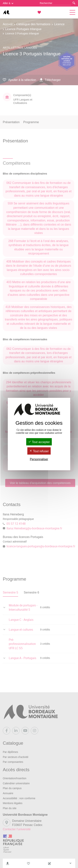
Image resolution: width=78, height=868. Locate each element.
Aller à (8, 3)
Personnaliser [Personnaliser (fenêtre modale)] (39, 459)
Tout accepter (39, 442)
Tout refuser (39, 451)
